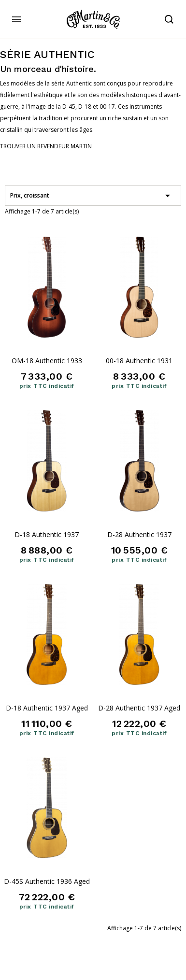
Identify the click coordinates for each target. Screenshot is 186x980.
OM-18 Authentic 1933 (47, 361)
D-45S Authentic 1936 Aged (47, 881)
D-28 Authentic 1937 (139, 534)
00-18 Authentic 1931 (139, 361)
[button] (46, 146)
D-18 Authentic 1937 (47, 534)
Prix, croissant (92, 196)
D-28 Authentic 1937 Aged (139, 708)
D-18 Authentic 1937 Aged (47, 708)
